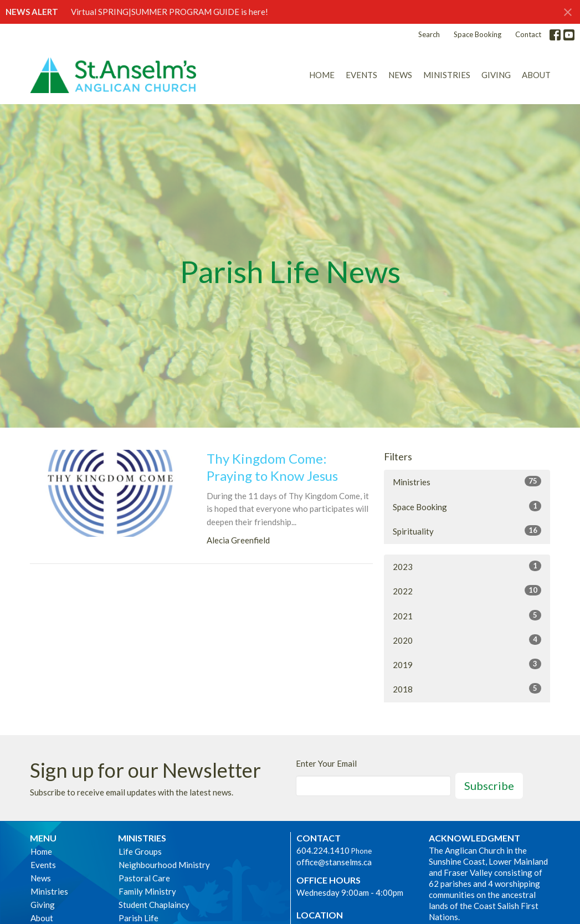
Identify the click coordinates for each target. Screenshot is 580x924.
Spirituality (467, 531)
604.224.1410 (323, 850)
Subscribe (489, 786)
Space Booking (478, 34)
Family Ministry (147, 891)
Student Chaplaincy (154, 905)
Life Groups (140, 851)
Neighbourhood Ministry (164, 865)
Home (322, 75)
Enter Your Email (326, 763)
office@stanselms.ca (334, 862)
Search (429, 34)
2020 (467, 640)
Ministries (447, 75)
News (400, 75)
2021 (467, 615)
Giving (496, 75)
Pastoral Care (144, 878)
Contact (528, 34)
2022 (467, 591)
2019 (467, 664)
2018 (467, 689)
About (536, 75)
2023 (467, 566)
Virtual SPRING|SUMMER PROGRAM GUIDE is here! (170, 12)
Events (361, 75)
